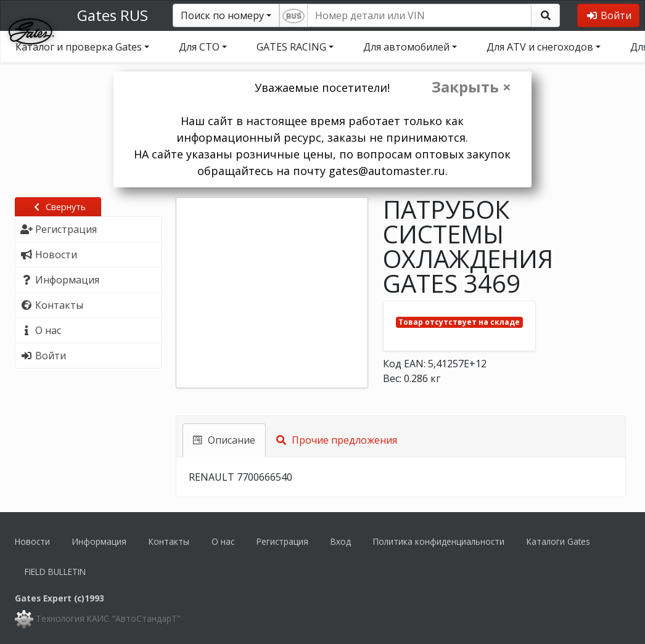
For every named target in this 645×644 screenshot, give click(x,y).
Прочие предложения (337, 440)
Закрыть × (471, 87)
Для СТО (199, 47)
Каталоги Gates (558, 541)
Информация (99, 541)
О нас (223, 541)
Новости (32, 541)
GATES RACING (291, 47)
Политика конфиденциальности (439, 541)
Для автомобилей (406, 47)
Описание (224, 440)
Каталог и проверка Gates (79, 47)
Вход (341, 541)
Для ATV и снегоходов (540, 47)
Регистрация (282, 541)
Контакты (169, 541)
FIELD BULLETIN (55, 572)
